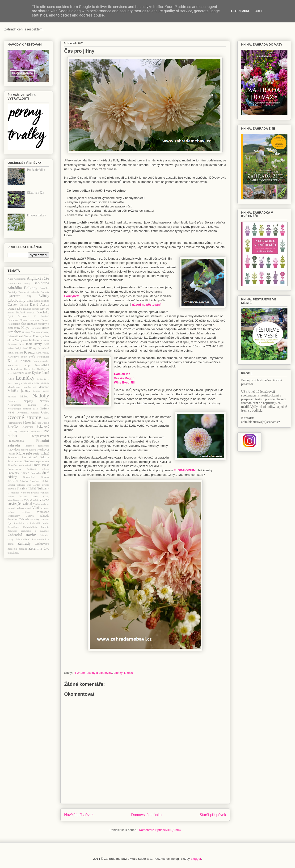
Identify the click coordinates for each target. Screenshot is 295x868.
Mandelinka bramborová (22, 387)
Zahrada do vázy (29, 519)
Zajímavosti (42, 544)
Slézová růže (36, 193)
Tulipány (43, 488)
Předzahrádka (36, 170)
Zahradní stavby (22, 535)
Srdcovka (36, 473)
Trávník (12, 489)
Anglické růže (38, 278)
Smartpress (14, 469)
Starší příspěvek (213, 815)
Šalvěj (46, 481)
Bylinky (44, 296)
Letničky (25, 378)
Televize (21, 485)
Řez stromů (29, 457)
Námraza (12, 401)
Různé (21, 453)
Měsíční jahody (19, 391)
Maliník (45, 383)
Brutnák (45, 292)
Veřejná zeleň (31, 500)
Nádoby (41, 396)
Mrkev (24, 396)
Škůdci (11, 485)
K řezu (129, 673)
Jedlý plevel (22, 348)
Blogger (196, 859)
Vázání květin (29, 496)
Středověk (13, 481)
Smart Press (41, 465)
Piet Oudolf (43, 423)
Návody (44, 401)
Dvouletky (43, 312)
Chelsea (35, 332)
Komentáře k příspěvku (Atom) (160, 830)
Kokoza (25, 361)
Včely (46, 496)
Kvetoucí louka (22, 373)
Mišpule (12, 396)
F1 (35, 316)
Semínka (29, 461)
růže (29, 453)
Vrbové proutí (24, 508)
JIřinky (118, 673)
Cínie (30, 301)
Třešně (32, 489)
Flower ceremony (29, 320)
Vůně (36, 508)
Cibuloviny (17, 300)
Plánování (28, 427)
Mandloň (44, 387)
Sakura (44, 457)
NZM (11, 413)
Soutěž (25, 473)
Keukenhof (43, 357)
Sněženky (13, 473)
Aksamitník (20, 279)
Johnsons (18, 353)
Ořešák (35, 413)
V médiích (13, 493)
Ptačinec (29, 446)
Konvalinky (14, 365)
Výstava (45, 508)
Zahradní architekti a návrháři (28, 531)
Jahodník (44, 340)
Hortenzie (36, 328)
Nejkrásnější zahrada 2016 (23, 409)
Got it (259, 11)
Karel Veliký (42, 353)
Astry (27, 283)
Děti (20, 309)
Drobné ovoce (25, 312)
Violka (36, 504)
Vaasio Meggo (124, 378)
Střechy (24, 481)
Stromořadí (29, 477)
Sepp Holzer (42, 461)
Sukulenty (35, 481)
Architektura (14, 283)
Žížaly (16, 553)
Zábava (30, 516)
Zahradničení (23, 539)
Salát (11, 461)
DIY (42, 309)
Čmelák (24, 305)
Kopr (28, 365)
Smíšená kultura (38, 469)
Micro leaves (41, 391)
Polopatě (24, 431)
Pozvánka (36, 431)
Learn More (240, 11)
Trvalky (22, 488)
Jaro (22, 344)
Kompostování (41, 361)
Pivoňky (13, 427)
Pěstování (29, 423)
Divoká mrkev (37, 215)
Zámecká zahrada (17, 549)
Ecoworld (23, 316)
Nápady (28, 401)
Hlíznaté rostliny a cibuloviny (93, 673)
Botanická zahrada (29, 292)
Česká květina (42, 301)
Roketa (33, 450)
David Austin (40, 305)
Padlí (46, 418)
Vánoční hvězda (30, 493)
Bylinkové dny (19, 296)
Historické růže (17, 324)
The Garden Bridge (38, 485)
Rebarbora (44, 446)
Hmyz (25, 328)
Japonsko (13, 344)
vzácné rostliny (19, 512)
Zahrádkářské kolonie (36, 527)
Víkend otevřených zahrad (28, 502)
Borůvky (12, 292)
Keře (32, 357)
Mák (37, 383)
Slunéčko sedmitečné (19, 465)
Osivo (45, 412)
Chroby (45, 332)
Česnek (12, 305)
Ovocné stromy (24, 417)
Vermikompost (15, 500)
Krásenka (29, 369)
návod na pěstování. (147, 305)
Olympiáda (23, 413)
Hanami (45, 320)
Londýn (18, 383)
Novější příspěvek (79, 815)
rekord (24, 450)
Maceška (28, 383)
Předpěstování (40, 436)
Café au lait (122, 374)
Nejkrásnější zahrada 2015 (28, 405)
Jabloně (34, 340)
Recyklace (14, 450)
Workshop (43, 512)
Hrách (45, 328)
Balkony (31, 288)
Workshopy (14, 516)
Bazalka (44, 288)
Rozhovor (43, 450)
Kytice (36, 373)
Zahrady (24, 543)
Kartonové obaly (17, 357)
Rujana (11, 454)
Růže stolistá (41, 454)
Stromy (45, 477)
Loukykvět (72, 296)
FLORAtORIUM (185, 470)
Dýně (10, 316)
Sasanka (19, 461)
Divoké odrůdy (31, 309)
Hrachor (14, 332)
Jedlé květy (34, 344)
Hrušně (26, 332)
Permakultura (15, 423)
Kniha (12, 361)
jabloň (25, 340)
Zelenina (35, 548)
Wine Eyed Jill (124, 382)
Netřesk (44, 409)
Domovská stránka (146, 815)
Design (12, 309)
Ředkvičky (13, 457)
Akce (10, 279)
